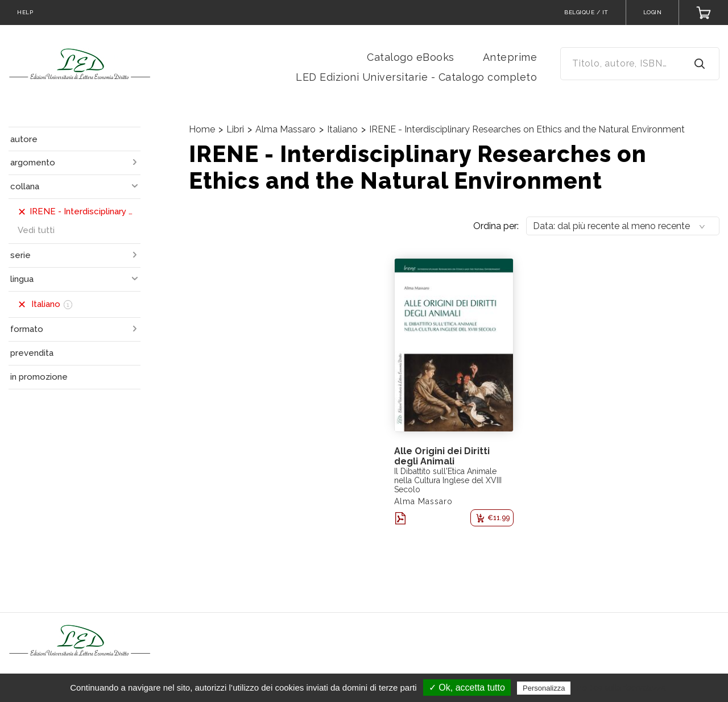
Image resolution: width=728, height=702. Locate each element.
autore (24, 139)
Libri (235, 129)
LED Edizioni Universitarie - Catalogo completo (416, 77)
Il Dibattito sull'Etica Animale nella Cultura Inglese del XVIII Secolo (448, 480)
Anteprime (510, 57)
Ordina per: (496, 226)
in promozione (39, 377)
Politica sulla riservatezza (621, 688)
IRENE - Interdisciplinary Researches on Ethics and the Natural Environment (527, 129)
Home (202, 129)
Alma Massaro (286, 129)
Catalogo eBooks (411, 57)
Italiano (342, 129)
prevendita (32, 353)
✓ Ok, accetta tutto (467, 688)
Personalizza (544, 688)
